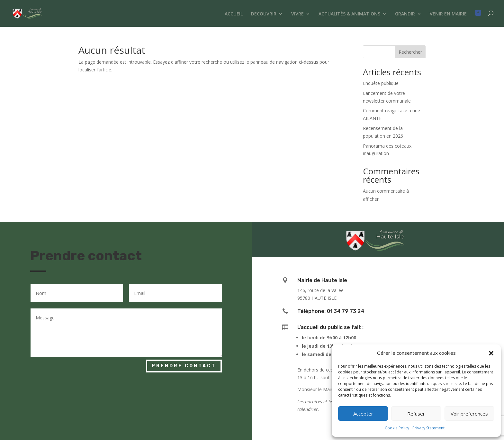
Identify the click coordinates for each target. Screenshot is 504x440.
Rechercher (410, 52)
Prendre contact (184, 366)
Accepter (363, 414)
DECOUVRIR (264, 14)
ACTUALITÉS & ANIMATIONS (349, 14)
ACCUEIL (234, 14)
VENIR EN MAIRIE (448, 14)
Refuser (416, 414)
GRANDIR (405, 14)
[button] (491, 353)
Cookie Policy (397, 428)
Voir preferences (469, 414)
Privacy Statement (428, 428)
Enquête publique (381, 83)
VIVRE (297, 14)
